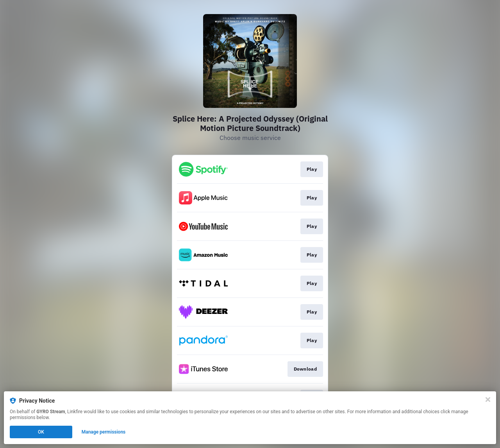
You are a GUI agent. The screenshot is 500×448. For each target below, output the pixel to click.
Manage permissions (104, 432)
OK (41, 432)
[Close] (488, 400)
